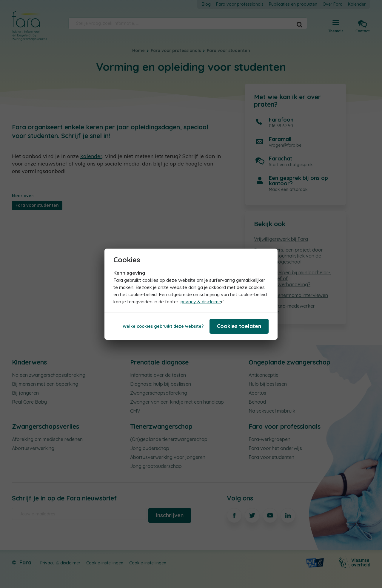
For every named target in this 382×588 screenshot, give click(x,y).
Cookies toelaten (239, 326)
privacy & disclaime (201, 301)
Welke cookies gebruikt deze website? (163, 326)
